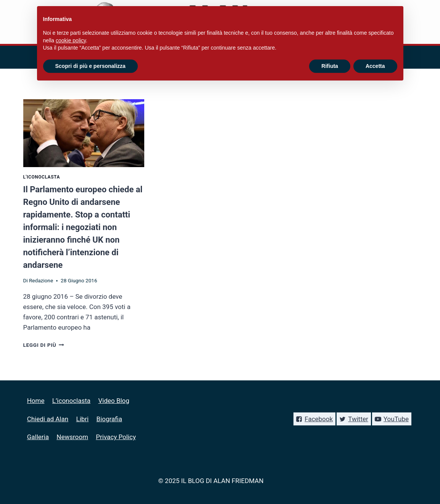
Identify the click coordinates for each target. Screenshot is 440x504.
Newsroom (72, 437)
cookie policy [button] (71, 40)
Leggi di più (44, 345)
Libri (83, 419)
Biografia (109, 419)
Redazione (41, 280)
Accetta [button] (375, 66)
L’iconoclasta (71, 401)
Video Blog (114, 401)
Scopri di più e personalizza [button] (90, 66)
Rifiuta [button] (330, 66)
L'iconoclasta (42, 177)
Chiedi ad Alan (48, 419)
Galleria (38, 437)
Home (36, 401)
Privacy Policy (116, 437)
